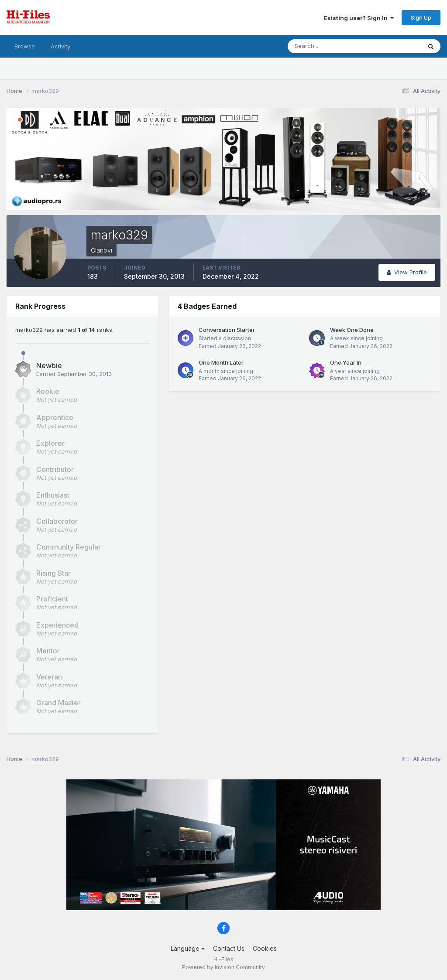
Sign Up (421, 17)
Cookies (265, 948)
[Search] (326, 46)
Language (188, 948)
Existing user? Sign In (359, 18)
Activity (60, 46)
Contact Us (229, 948)
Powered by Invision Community (223, 967)
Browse (25, 46)
